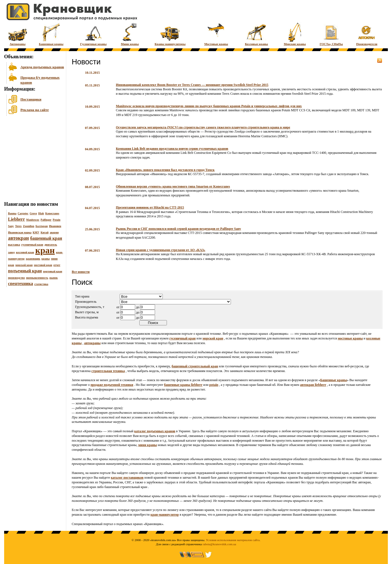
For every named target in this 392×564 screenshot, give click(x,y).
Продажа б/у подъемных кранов (40, 79)
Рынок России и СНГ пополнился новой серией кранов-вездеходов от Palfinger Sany (178, 229)
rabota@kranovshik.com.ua (219, 544)
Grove (33, 213)
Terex (18, 226)
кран (45, 250)
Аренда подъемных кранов (42, 67)
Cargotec (23, 213)
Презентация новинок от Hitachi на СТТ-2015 (150, 207)
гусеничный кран (32, 245)
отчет (57, 265)
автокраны (92, 343)
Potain (57, 220)
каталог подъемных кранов (155, 431)
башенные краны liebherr (183, 385)
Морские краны (295, 34)
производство (16, 278)
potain (214, 385)
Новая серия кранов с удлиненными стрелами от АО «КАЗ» (161, 250)
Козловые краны (257, 34)
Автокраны (18, 34)
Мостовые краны (216, 34)
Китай (45, 232)
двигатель (51, 245)
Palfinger (46, 220)
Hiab (41, 213)
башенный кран (46, 238)
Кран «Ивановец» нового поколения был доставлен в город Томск (165, 170)
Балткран (42, 226)
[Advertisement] (32, 160)
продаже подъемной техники (112, 385)
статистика (41, 284)
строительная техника (108, 371)
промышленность (37, 278)
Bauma (12, 213)
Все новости (81, 272)
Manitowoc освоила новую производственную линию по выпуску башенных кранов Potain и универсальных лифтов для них (209, 106)
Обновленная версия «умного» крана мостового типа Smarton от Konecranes (173, 186)
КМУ (36, 232)
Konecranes (52, 213)
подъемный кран (25, 271)
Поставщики (31, 99)
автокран (18, 238)
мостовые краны (350, 338)
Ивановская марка (20, 232)
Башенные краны (51, 34)
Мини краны (130, 34)
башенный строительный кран (195, 366)
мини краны (148, 445)
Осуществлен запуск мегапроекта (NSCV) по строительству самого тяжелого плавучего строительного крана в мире (203, 127)
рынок (54, 278)
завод (11, 252)
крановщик (33, 259)
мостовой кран (43, 265)
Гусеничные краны (93, 34)
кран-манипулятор (165, 515)
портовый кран (53, 271)
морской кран (24, 265)
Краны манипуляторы (170, 34)
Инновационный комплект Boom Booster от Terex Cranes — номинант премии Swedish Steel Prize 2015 (192, 85)
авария (54, 232)
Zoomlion (29, 226)
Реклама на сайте (35, 110)
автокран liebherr (313, 385)
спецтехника (21, 284)
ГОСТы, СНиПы (331, 34)
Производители (367, 34)
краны (46, 259)
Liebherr (16, 219)
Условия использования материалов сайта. (233, 540)
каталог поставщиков (127, 478)
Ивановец (55, 226)
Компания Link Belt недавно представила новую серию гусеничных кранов (172, 149)
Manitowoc (33, 220)
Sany (11, 226)
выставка (14, 245)
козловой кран (25, 252)
